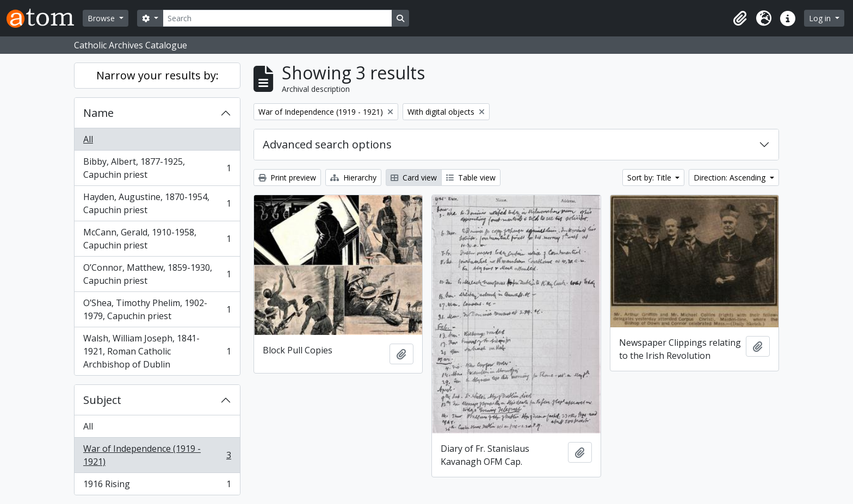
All (88, 139)
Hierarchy (353, 178)
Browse (102, 18)
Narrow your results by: (157, 75)
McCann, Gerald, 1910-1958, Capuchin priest (157, 239)
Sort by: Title (650, 178)
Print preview (287, 178)
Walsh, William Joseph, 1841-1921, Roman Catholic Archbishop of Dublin (157, 351)
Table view (471, 178)
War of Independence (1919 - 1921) (157, 455)
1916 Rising (157, 486)
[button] (740, 18)
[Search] (277, 18)
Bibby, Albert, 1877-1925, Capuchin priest (157, 168)
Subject (102, 400)
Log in (821, 18)
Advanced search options (327, 144)
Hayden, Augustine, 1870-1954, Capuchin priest (157, 203)
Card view (414, 178)
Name (98, 113)
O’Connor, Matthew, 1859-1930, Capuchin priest (157, 274)
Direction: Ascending (731, 178)
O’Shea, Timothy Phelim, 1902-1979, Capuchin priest (157, 309)
